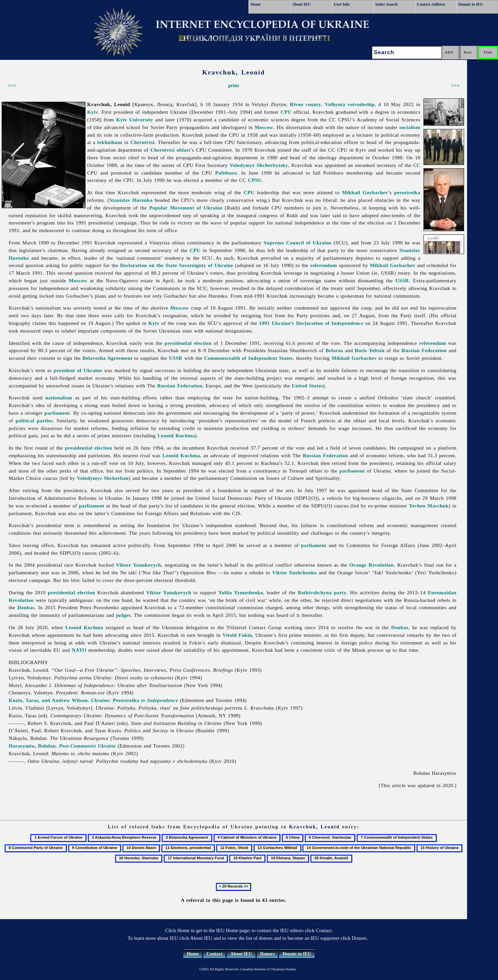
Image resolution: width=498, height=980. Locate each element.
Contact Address (431, 4)
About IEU (301, 4)
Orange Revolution (371, 565)
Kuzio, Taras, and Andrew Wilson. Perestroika (93, 700)
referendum (324, 265)
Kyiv (93, 112)
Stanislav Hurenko (131, 200)
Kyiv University (135, 120)
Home (256, 4)
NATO (79, 650)
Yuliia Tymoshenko (241, 592)
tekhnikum (110, 142)
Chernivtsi (143, 142)
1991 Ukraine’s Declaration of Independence (311, 323)
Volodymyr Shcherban (103, 478)
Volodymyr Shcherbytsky (259, 165)
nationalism (59, 398)
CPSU (255, 180)
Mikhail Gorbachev (365, 192)
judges (123, 615)
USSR (402, 280)
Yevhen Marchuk (429, 506)
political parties (34, 420)
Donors (267, 954)
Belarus (334, 350)
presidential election (188, 343)
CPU (286, 112)
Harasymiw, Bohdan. (62, 746)
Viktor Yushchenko (294, 572)
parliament (57, 413)
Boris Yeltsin (370, 350)
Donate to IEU (471, 4)
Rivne (296, 104)
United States (307, 386)
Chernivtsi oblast (170, 150)
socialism (410, 127)
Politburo (226, 173)
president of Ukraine (78, 370)
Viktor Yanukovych (139, 565)
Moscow (264, 127)
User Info (342, 4)
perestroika (407, 192)
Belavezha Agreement (107, 358)
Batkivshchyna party (322, 592)
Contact (214, 954)
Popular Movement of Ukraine (186, 208)
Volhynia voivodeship (350, 104)
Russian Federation (424, 350)
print (234, 85)
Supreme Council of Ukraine (298, 243)
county (314, 104)
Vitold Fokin (237, 635)
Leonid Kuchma (176, 435)
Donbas (26, 607)
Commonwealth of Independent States (248, 358)
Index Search (386, 4)
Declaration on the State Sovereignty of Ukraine (177, 265)
